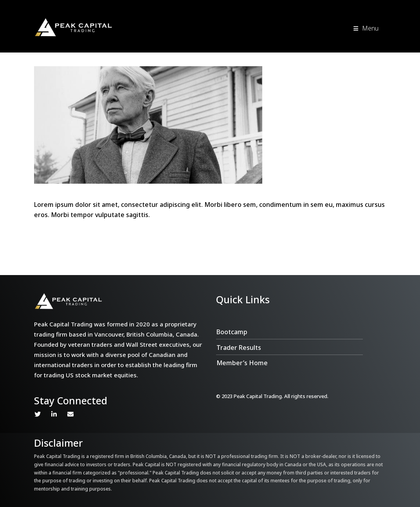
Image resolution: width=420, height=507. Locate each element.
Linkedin (54, 414)
